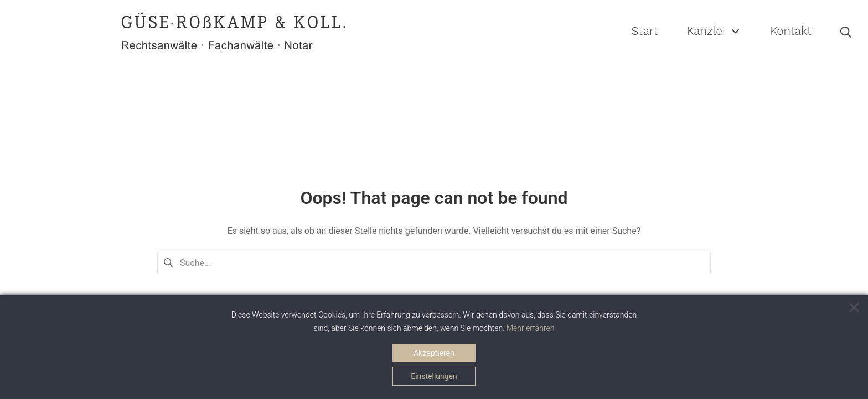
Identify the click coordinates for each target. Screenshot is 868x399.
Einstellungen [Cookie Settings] (434, 376)
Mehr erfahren (531, 328)
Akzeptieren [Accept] (434, 353)
